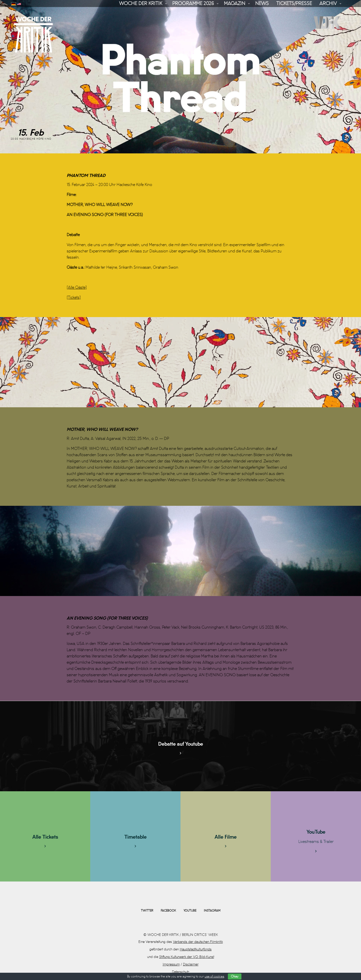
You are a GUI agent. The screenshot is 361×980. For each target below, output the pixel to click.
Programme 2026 (193, 4)
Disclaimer (191, 964)
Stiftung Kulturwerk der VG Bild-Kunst (187, 957)
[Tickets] (74, 298)
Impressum (171, 964)
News (262, 4)
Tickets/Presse (294, 4)
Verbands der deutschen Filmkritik (198, 942)
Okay (235, 976)
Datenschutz (181, 972)
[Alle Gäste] (77, 288)
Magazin (235, 4)
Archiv (328, 4)
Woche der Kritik (141, 4)
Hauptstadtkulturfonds (196, 949)
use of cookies (214, 976)
